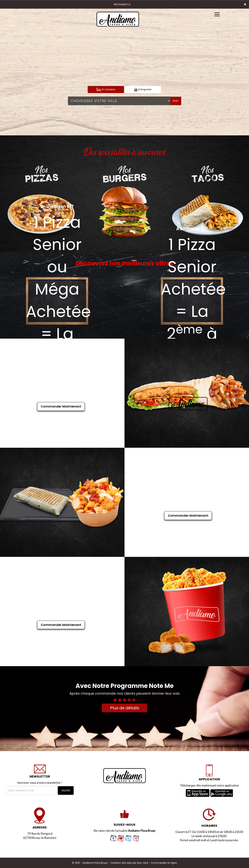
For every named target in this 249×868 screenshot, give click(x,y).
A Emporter (143, 90)
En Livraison (106, 90)
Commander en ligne (164, 863)
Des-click (143, 863)
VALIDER (66, 790)
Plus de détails (125, 708)
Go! (176, 101)
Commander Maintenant (61, 406)
